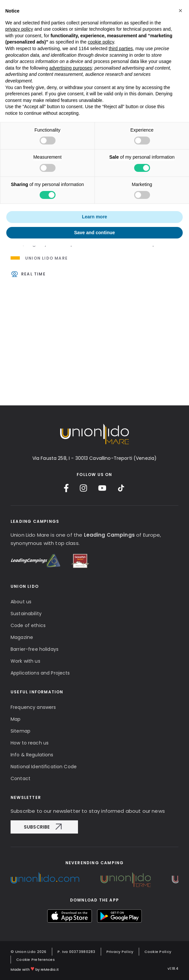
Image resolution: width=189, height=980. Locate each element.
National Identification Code (44, 767)
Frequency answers (33, 707)
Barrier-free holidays (35, 649)
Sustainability (26, 614)
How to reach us (30, 743)
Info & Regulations (32, 755)
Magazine (22, 637)
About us (21, 602)
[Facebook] (66, 488)
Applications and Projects (40, 673)
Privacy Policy (120, 952)
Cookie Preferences (36, 960)
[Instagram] (83, 488)
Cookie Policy (158, 952)
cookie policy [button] (101, 42)
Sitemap (20, 731)
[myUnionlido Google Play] (119, 916)
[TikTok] (121, 488)
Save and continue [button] (94, 233)
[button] (180, 11)
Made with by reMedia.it (35, 968)
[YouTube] (102, 488)
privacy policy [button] (19, 29)
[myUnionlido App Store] (70, 916)
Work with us (25, 661)
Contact (20, 778)
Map (16, 719)
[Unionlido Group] (45, 878)
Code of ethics (28, 625)
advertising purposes (71, 68)
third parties (121, 48)
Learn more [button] (94, 217)
